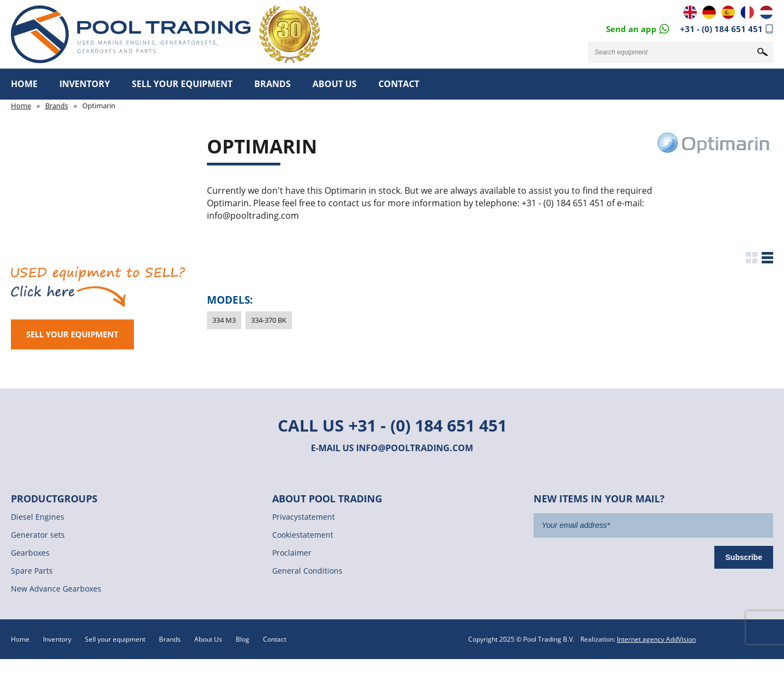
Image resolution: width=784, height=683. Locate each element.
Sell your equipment (182, 84)
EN (690, 12)
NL (766, 12)
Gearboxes (30, 553)
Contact (399, 84)
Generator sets (38, 535)
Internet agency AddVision (656, 639)
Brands (272, 84)
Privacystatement (304, 517)
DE (709, 12)
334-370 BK (269, 320)
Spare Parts (32, 571)
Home (24, 84)
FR (747, 12)
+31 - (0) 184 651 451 (721, 29)
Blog (243, 639)
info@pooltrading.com (415, 448)
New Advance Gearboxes (56, 589)
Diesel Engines (38, 517)
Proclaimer (292, 553)
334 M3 (224, 320)
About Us (335, 84)
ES (728, 12)
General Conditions (307, 571)
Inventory (85, 84)
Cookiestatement (303, 535)
